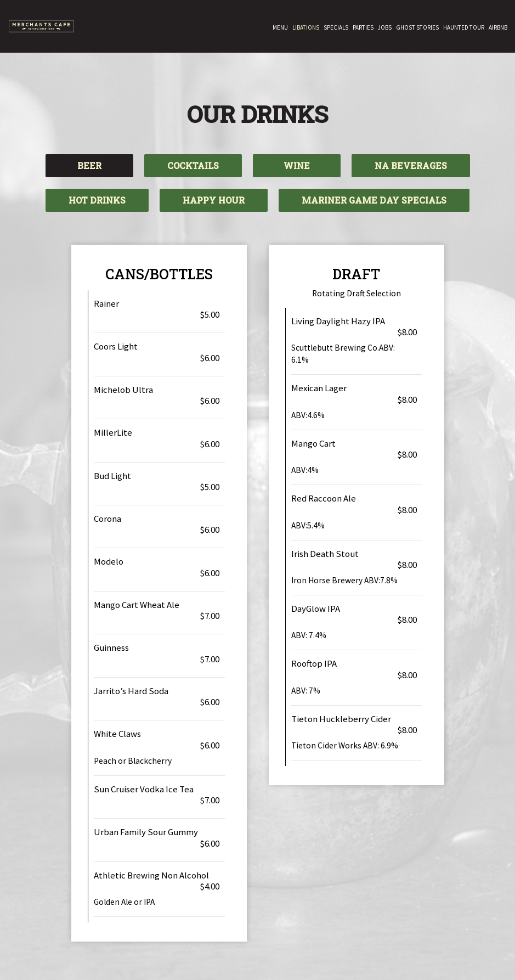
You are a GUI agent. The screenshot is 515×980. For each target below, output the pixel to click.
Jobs (385, 27)
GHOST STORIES (417, 27)
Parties (363, 27)
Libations (306, 27)
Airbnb (498, 27)
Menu (280, 27)
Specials (336, 27)
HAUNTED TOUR (464, 27)
